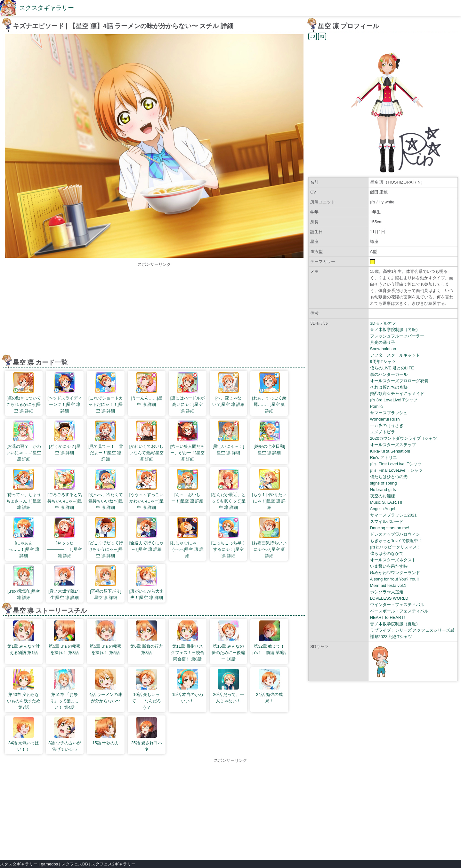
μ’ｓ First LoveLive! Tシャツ (396, 464)
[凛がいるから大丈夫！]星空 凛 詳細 (147, 583)
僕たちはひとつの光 (389, 477)
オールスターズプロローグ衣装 (399, 381)
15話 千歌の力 (105, 731)
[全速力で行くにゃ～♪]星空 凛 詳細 (147, 534)
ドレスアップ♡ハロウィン (395, 534)
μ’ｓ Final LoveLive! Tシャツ (396, 470)
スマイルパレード (387, 521)
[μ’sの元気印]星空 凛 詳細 (24, 583)
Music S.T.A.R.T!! (386, 502)
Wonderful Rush (385, 419)
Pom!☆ (377, 406)
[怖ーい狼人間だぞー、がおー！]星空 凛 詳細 (188, 441)
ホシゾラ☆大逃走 (387, 592)
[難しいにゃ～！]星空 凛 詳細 (228, 438)
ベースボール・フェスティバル (399, 611)
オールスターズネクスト (393, 560)
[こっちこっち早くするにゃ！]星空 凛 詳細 (229, 538)
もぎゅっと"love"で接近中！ (396, 541)
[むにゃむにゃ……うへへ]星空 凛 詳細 (188, 538)
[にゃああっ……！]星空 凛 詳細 (24, 538)
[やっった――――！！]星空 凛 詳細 (65, 538)
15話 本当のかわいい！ (188, 686)
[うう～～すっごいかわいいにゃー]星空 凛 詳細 (147, 489)
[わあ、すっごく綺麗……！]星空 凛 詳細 (270, 393)
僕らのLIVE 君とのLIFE (392, 368)
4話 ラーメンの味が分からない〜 (106, 686)
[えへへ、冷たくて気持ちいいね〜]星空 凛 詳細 (106, 489)
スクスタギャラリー (47, 8)
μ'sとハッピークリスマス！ (396, 547)
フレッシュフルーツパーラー (397, 336)
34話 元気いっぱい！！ (24, 734)
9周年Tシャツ (383, 362)
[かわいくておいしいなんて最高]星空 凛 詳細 (147, 441)
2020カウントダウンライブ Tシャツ (404, 438)
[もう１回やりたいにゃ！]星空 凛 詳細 (270, 489)
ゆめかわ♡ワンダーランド (395, 573)
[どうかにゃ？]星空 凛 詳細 (65, 438)
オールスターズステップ (393, 445)
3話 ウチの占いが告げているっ (65, 734)
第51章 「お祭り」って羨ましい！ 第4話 (65, 689)
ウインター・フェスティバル (397, 605)
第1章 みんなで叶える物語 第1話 (24, 638)
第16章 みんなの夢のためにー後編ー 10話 (228, 641)
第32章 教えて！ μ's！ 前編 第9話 (270, 638)
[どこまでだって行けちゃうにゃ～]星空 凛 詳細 (106, 538)
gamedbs (49, 864)
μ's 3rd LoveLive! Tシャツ (394, 400)
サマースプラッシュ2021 (393, 515)
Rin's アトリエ (384, 458)
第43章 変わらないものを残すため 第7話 (24, 689)
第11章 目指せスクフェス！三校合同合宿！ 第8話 (188, 641)
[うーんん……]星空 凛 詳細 (147, 390)
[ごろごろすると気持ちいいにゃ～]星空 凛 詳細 (65, 489)
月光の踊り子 (383, 342)
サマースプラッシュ (389, 413)
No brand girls (383, 489)
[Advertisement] (154, 312)
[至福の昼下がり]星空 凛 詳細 (106, 583)
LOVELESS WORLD (389, 598)
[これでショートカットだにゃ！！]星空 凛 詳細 (106, 393)
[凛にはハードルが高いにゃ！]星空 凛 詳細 (188, 393)
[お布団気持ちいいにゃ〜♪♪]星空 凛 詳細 (270, 538)
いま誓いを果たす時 (389, 566)
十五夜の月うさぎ (387, 426)
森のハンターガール (389, 374)
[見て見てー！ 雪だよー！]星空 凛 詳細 (106, 441)
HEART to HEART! (388, 617)
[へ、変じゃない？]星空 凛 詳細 (229, 390)
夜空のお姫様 (383, 496)
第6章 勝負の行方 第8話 (147, 638)
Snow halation (383, 349)
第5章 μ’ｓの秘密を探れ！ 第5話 (105, 638)
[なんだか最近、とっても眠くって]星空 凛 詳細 (229, 489)
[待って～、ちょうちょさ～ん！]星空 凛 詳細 (24, 489)
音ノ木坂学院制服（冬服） (395, 330)
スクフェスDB (75, 864)
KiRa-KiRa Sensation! (390, 451)
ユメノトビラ (383, 432)
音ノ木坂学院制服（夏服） (395, 624)
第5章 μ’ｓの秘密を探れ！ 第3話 (65, 638)
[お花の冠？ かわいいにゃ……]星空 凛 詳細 (24, 441)
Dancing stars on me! (390, 528)
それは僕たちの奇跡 (389, 387)
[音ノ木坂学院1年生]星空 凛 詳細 (65, 583)
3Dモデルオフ (383, 323)
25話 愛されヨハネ (147, 734)
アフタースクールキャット (395, 355)
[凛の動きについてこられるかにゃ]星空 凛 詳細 (24, 393)
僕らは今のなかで (387, 553)
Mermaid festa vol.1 (388, 585)
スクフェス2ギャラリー (113, 864)
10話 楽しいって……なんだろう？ (146, 689)
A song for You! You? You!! (395, 579)
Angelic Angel (383, 509)
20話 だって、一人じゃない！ (228, 686)
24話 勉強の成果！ (269, 686)
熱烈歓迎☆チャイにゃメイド (397, 394)
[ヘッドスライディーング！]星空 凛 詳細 (65, 393)
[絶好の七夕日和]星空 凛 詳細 (269, 438)
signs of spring (384, 483)
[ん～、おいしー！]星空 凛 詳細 (188, 486)
